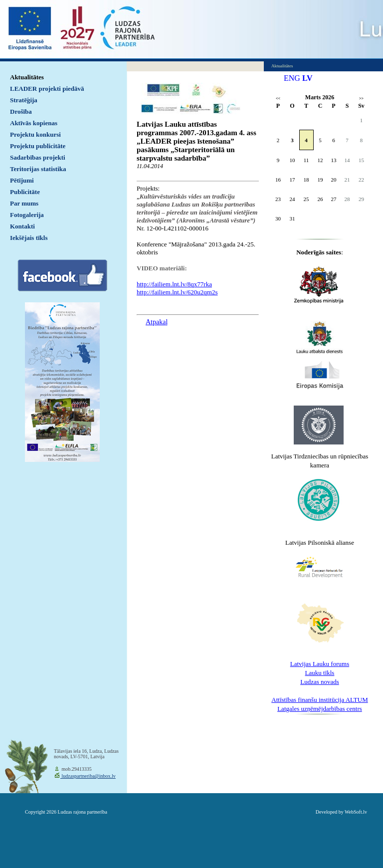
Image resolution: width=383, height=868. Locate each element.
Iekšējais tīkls (29, 238)
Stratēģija (24, 100)
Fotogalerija (27, 215)
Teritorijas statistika (38, 169)
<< (278, 99)
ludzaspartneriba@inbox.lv (88, 776)
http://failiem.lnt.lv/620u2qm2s (177, 292)
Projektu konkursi (35, 134)
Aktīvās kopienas (34, 123)
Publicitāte (25, 192)
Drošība (21, 111)
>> (361, 99)
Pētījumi (22, 180)
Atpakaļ (157, 322)
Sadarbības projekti (38, 157)
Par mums (24, 203)
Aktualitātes (27, 77)
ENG (292, 78)
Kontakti (22, 226)
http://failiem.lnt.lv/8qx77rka (174, 284)
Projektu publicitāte (38, 146)
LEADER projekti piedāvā (47, 89)
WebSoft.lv (356, 812)
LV (307, 78)
